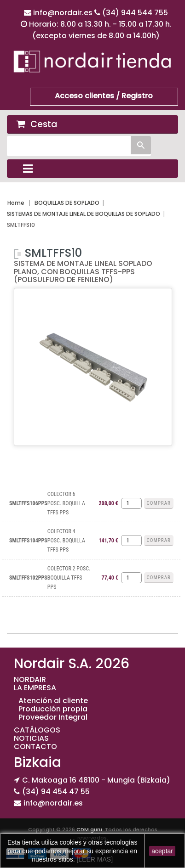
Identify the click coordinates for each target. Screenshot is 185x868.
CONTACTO (35, 747)
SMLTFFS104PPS (28, 541)
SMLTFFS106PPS (28, 503)
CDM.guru (89, 829)
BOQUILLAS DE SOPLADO (67, 203)
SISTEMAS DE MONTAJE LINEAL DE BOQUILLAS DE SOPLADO (84, 214)
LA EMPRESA (35, 688)
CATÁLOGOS (37, 730)
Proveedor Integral (53, 717)
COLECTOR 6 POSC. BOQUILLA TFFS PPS (66, 503)
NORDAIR (30, 679)
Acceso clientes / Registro (104, 96)
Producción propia (53, 709)
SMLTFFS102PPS (28, 578)
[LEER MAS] (94, 859)
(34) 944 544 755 (135, 13)
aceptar (162, 851)
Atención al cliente (53, 701)
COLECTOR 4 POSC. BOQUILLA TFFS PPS (66, 541)
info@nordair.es (64, 13)
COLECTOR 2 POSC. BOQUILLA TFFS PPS (69, 578)
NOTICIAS (31, 738)
